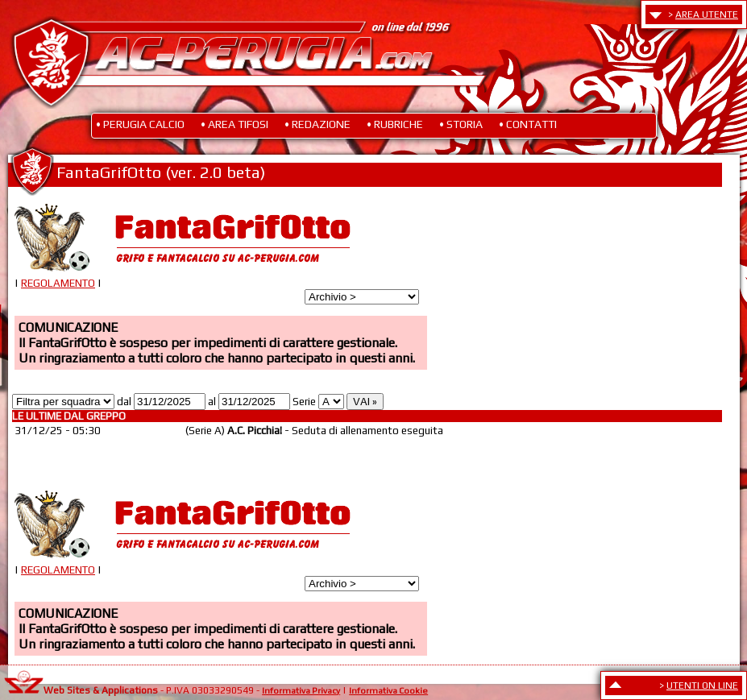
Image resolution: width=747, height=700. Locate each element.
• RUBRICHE (395, 124)
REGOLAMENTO (58, 283)
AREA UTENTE (707, 14)
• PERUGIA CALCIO (140, 124)
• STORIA (461, 124)
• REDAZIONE (317, 124)
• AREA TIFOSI (234, 124)
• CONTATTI (528, 124)
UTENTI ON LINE (702, 686)
